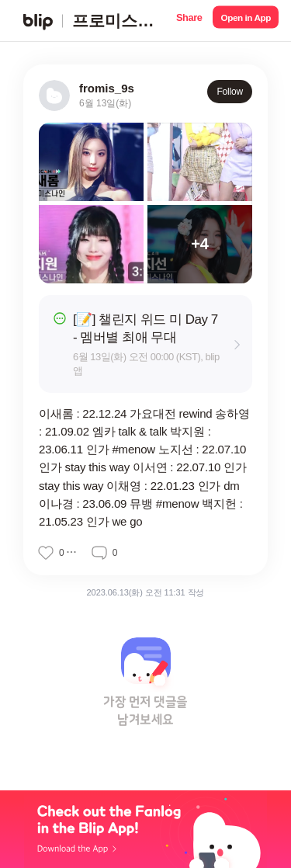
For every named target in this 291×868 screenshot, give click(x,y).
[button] (189, 21)
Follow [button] (230, 92)
